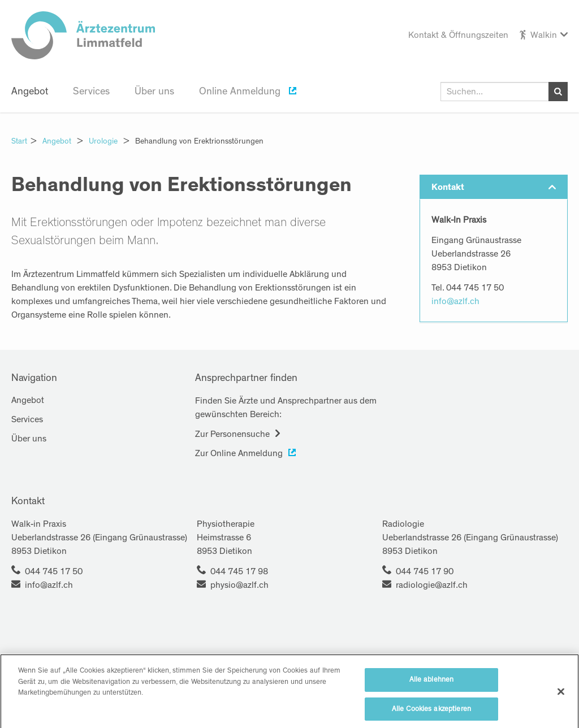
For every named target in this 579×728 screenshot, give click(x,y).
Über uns (154, 92)
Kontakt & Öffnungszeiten (458, 35)
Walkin (544, 35)
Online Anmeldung (241, 92)
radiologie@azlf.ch (432, 585)
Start (19, 141)
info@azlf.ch (455, 301)
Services (91, 92)
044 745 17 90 (425, 571)
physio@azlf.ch (239, 585)
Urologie (103, 141)
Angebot (30, 92)
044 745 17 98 (239, 571)
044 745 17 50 (54, 571)
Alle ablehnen (432, 706)
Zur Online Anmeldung (239, 453)
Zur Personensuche (232, 434)
